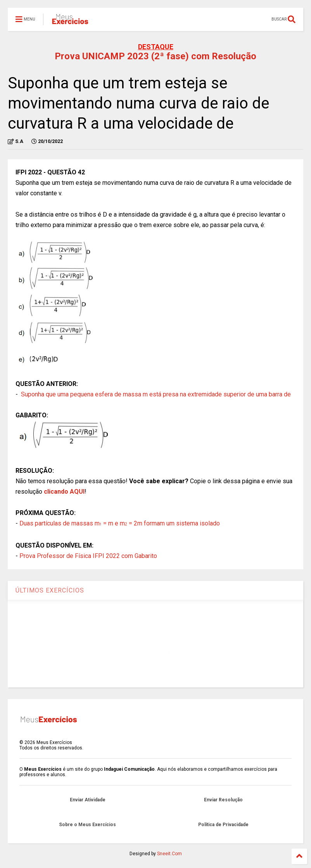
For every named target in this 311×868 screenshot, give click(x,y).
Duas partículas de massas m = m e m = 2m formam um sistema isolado (120, 523)
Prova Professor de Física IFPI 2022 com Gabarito (88, 556)
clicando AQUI (64, 492)
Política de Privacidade (223, 825)
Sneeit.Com (169, 854)
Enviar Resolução (223, 800)
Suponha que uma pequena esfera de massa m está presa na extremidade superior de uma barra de (156, 394)
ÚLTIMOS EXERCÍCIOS (50, 590)
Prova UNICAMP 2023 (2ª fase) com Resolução (155, 56)
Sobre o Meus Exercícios (87, 825)
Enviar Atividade (88, 800)
